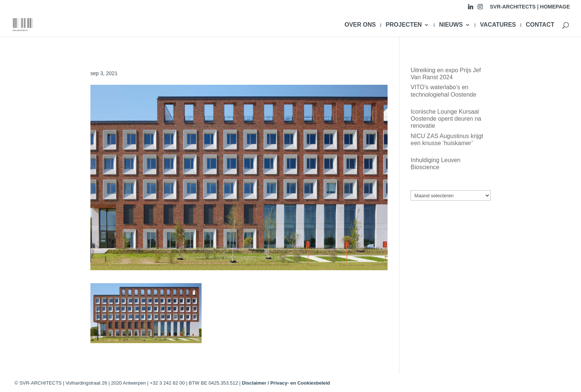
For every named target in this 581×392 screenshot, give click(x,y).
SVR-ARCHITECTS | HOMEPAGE (530, 7)
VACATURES (498, 25)
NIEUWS (451, 25)
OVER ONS (360, 25)
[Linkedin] (471, 9)
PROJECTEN (404, 25)
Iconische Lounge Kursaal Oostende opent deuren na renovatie (446, 119)
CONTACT (540, 25)
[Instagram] (480, 9)
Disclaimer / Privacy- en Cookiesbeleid (286, 383)
